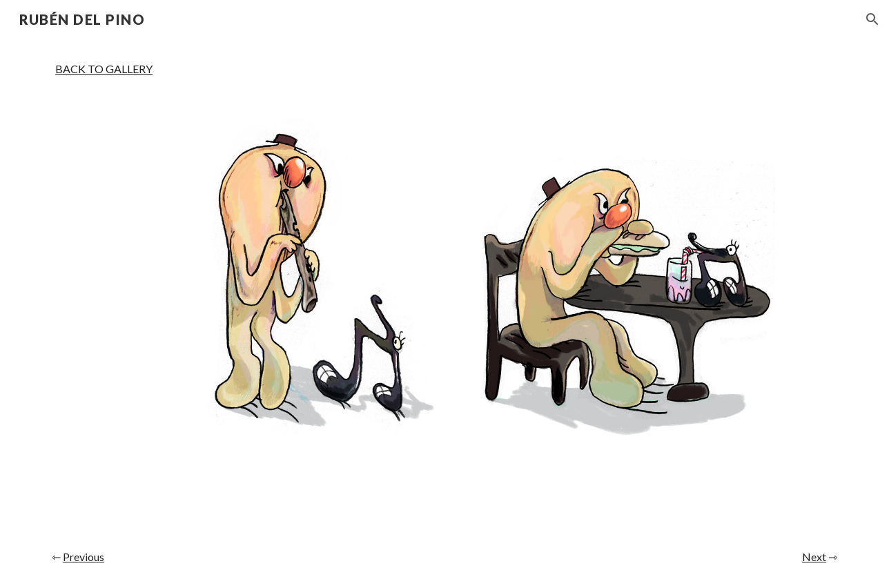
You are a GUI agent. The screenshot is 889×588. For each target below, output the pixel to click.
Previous (84, 557)
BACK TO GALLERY (104, 69)
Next (814, 557)
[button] (872, 19)
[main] (104, 69)
